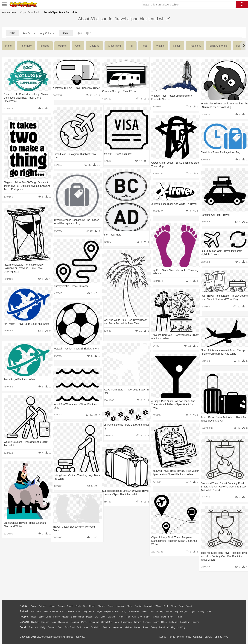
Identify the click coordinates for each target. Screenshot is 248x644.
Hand (179, 617)
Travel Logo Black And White (20, 379)
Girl (134, 617)
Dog (85, 611)
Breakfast (33, 627)
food (145, 46)
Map (117, 622)
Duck (92, 611)
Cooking (171, 627)
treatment (195, 46)
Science (147, 622)
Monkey (160, 611)
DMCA (208, 637)
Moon (130, 606)
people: (24, 617)
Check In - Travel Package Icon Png (220, 152)
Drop (181, 606)
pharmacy (26, 46)
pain (239, 46)
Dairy (43, 627)
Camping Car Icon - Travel (215, 215)
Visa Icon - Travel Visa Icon (117, 154)
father (147, 617)
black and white (218, 46)
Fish (117, 611)
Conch (70, 606)
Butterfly (54, 611)
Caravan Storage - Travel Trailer (120, 91)
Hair (128, 617)
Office (164, 622)
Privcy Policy (184, 637)
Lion (152, 611)
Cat (62, 611)
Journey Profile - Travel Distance (71, 286)
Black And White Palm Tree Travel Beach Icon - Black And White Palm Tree (122, 323)
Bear (39, 611)
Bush (166, 606)
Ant (33, 611)
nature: (24, 606)
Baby (41, 617)
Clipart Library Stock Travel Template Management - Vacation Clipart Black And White (172, 541)
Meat (86, 627)
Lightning (120, 606)
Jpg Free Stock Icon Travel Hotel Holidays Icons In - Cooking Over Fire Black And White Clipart (221, 556)
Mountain (149, 606)
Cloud (174, 606)
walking (112, 617)
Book (53, 622)
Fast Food (70, 627)
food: (23, 627)
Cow (78, 611)
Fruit (79, 627)
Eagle (99, 611)
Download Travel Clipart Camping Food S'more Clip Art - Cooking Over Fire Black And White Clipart (222, 487)
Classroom (63, 622)
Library (137, 622)
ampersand (115, 46)
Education (94, 622)
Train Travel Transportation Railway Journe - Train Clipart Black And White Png (222, 299)
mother (65, 617)
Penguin (184, 611)
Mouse (169, 611)
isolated (45, 46)
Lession (196, 622)
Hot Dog (181, 627)
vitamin (160, 46)
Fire (85, 606)
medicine (94, 46)
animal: (24, 611)
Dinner (137, 627)
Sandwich (95, 627)
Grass (111, 606)
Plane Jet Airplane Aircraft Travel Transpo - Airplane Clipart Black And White (220, 354)
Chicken (70, 611)
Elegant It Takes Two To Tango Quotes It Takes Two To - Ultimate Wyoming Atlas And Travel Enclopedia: (25, 186)
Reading (75, 622)
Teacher (45, 622)
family (56, 617)
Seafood (107, 627)
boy (140, 617)
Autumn (43, 606)
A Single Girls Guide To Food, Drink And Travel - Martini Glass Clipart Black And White (173, 405)
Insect (144, 611)
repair (177, 46)
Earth (78, 606)
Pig (176, 611)
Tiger (193, 611)
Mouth (156, 617)
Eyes (103, 617)
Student (35, 622)
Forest (189, 606)
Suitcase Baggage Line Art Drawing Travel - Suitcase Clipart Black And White (122, 494)
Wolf (209, 611)
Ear (97, 617)
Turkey (201, 611)
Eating (154, 627)
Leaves (52, 606)
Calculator (185, 622)
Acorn (33, 606)
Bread (162, 627)
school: (24, 622)
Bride (48, 617)
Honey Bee (134, 611)
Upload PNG (221, 637)
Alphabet (173, 622)
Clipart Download (30, 12)
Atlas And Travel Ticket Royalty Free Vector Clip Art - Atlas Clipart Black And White (173, 474)
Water (158, 606)
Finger (171, 617)
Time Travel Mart (111, 235)
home (121, 617)
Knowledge (126, 622)
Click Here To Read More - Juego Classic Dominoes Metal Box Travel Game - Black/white (23, 98)
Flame (92, 606)
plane (8, 46)
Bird (46, 611)
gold (78, 46)
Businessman (77, 617)
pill (131, 46)
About (162, 637)
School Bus (107, 622)
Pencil (84, 622)
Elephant (109, 611)
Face (163, 617)
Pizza (146, 627)
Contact (197, 637)
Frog (124, 611)
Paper (156, 622)
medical (62, 46)
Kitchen (128, 627)
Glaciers (101, 606)
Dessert (52, 627)
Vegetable (118, 627)
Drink (60, 627)
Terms (172, 637)
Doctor (89, 617)
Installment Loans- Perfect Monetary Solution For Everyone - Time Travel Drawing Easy (24, 268)
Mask (34, 617)
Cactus (61, 606)
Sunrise (138, 606)
